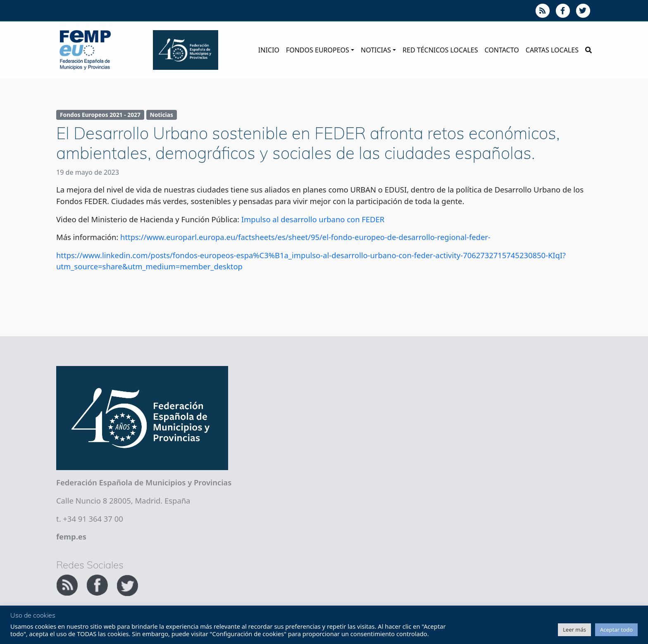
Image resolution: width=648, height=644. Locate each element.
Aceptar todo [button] (616, 630)
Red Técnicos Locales (440, 50)
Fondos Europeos (318, 50)
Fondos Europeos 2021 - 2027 (100, 115)
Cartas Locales (552, 50)
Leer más (574, 630)
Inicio (269, 50)
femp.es (71, 536)
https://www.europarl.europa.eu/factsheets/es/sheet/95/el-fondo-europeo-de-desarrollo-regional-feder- (305, 237)
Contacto (501, 50)
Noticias (376, 50)
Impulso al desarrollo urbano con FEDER (313, 219)
